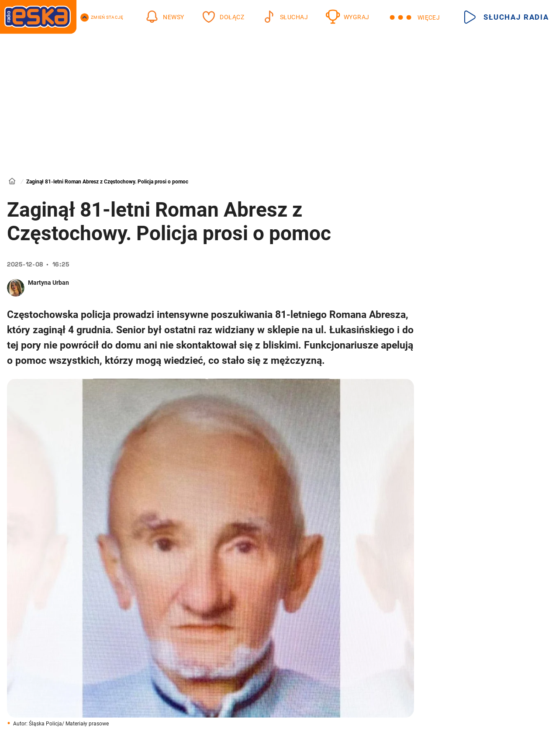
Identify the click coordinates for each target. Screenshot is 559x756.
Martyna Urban (48, 283)
